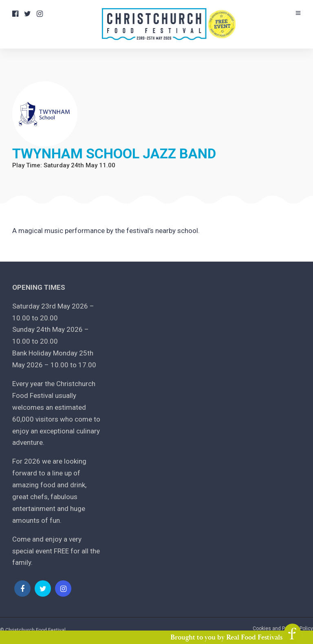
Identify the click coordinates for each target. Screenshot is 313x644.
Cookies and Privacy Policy (283, 628)
